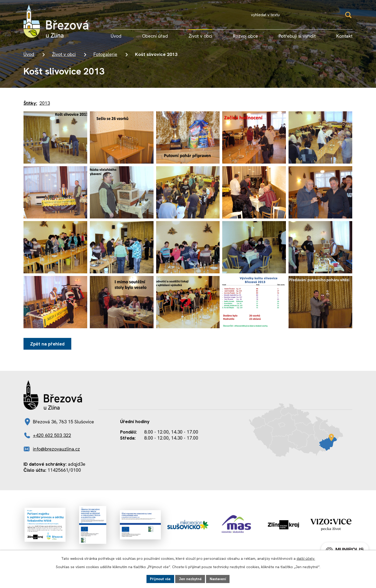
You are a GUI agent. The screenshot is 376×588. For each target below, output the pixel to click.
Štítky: (30, 103)
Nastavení (219, 579)
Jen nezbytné (190, 579)
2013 (45, 103)
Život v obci (64, 54)
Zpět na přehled (48, 344)
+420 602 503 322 (52, 435)
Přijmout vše (160, 579)
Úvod (29, 54)
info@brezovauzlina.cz (56, 449)
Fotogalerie (105, 54)
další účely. (306, 558)
